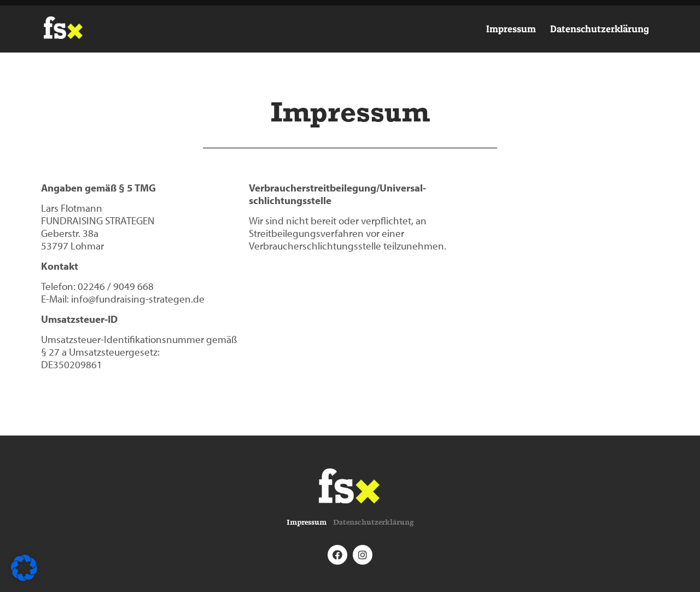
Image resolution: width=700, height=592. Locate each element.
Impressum (511, 29)
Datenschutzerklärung (600, 29)
